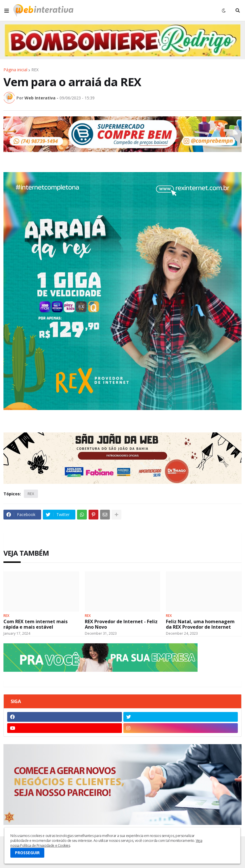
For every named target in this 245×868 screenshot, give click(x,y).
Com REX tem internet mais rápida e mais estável (36, 624)
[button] (7, 11)
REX (35, 70)
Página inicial (15, 70)
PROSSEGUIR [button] (27, 853)
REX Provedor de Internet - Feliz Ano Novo (121, 624)
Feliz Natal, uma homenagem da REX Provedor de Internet (200, 624)
